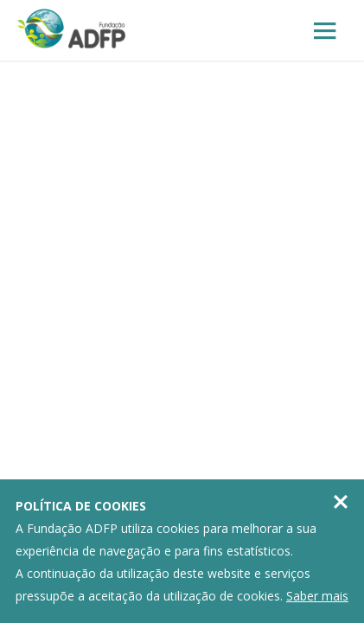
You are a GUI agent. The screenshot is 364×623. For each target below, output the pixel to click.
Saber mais (317, 596)
